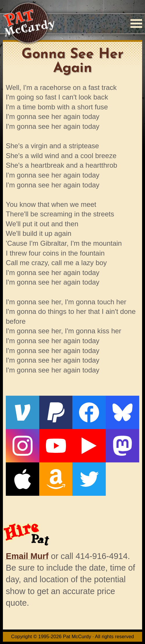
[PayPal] (56, 412)
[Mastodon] (122, 446)
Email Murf (27, 556)
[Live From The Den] (89, 446)
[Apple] (23, 479)
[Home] (29, 23)
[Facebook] (89, 412)
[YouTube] (56, 446)
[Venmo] (23, 412)
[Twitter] (89, 479)
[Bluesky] (122, 412)
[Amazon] (56, 479)
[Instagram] (23, 446)
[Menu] (136, 23)
